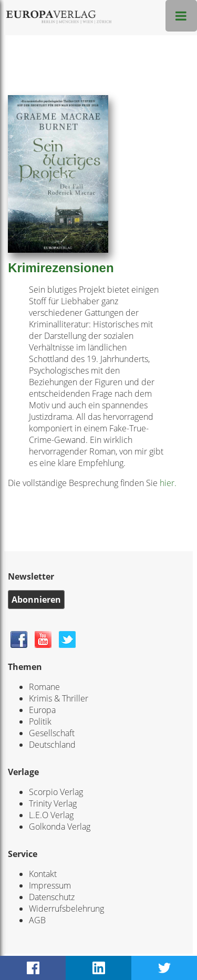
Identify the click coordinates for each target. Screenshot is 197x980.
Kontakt (43, 874)
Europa (42, 710)
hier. (167, 483)
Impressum (50, 885)
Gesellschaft (52, 733)
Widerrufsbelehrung (66, 909)
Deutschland (52, 745)
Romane (44, 687)
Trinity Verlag (53, 803)
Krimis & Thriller (59, 698)
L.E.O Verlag (51, 815)
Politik (40, 721)
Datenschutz (52, 897)
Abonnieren (36, 600)
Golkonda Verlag (60, 827)
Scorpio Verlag (56, 792)
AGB (37, 920)
